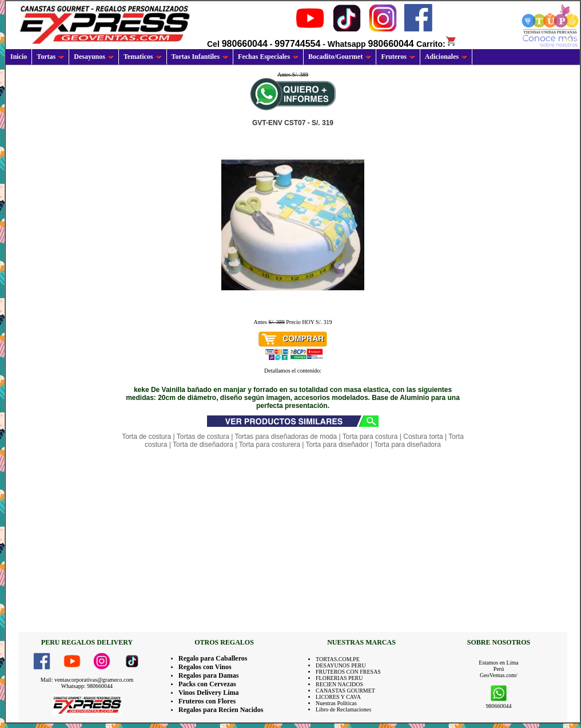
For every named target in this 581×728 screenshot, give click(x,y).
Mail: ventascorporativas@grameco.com (87, 680)
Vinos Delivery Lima (209, 693)
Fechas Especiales (268, 57)
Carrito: (437, 44)
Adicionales (446, 57)
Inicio (19, 57)
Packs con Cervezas (207, 684)
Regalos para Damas (208, 675)
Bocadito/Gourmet (340, 57)
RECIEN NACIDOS (339, 684)
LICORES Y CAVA (338, 697)
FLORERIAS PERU (339, 678)
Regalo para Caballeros (213, 658)
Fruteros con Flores (207, 701)
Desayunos (94, 57)
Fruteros (398, 57)
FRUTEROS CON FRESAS (348, 672)
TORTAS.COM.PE (338, 659)
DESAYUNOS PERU (341, 665)
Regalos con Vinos (205, 667)
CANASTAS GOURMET (345, 691)
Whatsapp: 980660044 (87, 686)
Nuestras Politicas (336, 703)
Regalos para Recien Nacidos (221, 710)
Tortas (50, 57)
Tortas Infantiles (200, 57)
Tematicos (143, 57)
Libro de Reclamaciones (343, 709)
